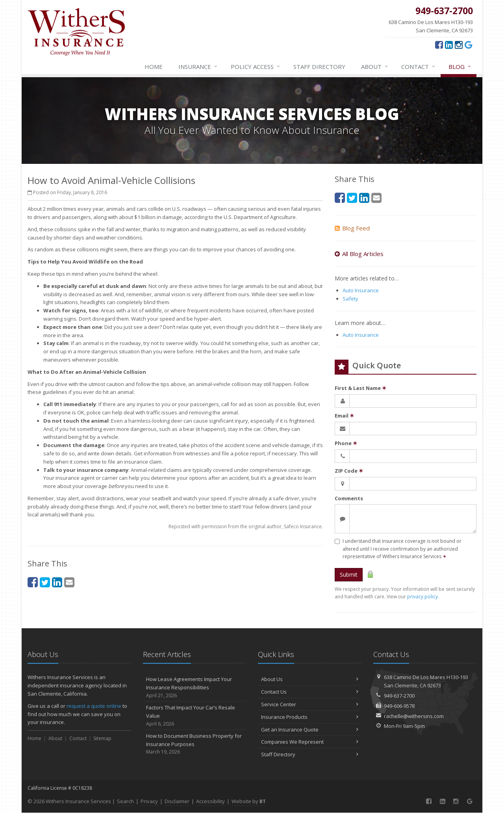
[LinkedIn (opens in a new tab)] (449, 45)
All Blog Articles (359, 254)
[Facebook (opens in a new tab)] (439, 45)
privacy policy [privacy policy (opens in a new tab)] (422, 597)
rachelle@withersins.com (414, 716)
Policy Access (256, 67)
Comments (349, 498)
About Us (310, 679)
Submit (349, 574)
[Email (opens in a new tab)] (69, 582)
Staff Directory (310, 754)
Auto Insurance (361, 290)
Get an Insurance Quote (310, 729)
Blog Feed (352, 228)
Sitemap (102, 738)
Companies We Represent (310, 742)
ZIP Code (349, 471)
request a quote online (94, 706)
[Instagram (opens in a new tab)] (459, 45)
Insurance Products (310, 717)
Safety (350, 299)
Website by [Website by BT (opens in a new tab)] (249, 801)
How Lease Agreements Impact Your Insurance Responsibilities (195, 687)
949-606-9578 (399, 706)
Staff (319, 67)
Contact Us (310, 692)
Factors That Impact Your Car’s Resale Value (195, 716)
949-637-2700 (399, 696)
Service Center (310, 704)
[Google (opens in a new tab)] (469, 45)
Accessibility (210, 801)
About (375, 67)
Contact (419, 67)
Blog (460, 67)
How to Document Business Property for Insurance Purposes (195, 744)
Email (344, 416)
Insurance (198, 67)
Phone (346, 443)
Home (154, 67)
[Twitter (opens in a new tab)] (45, 582)
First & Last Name (360, 388)
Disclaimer (177, 801)
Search (125, 801)
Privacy (149, 801)
